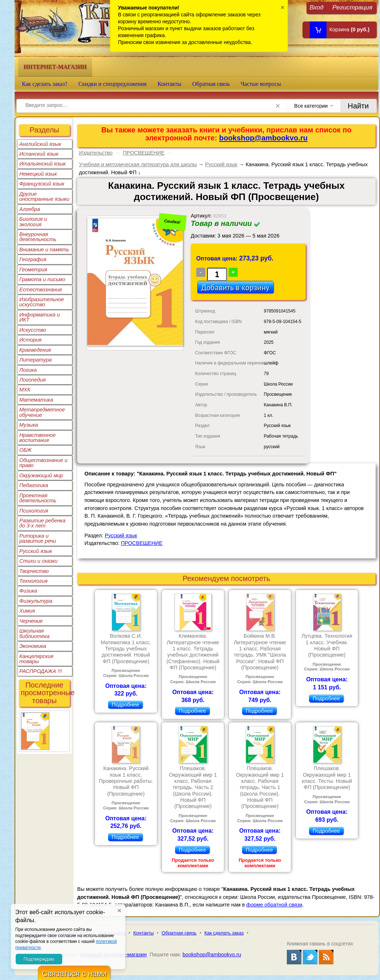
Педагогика (34, 485)
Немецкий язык (38, 174)
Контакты (170, 84)
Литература (35, 360)
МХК (25, 390)
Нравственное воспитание (37, 438)
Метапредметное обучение (42, 412)
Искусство (33, 330)
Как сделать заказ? (45, 84)
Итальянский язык (42, 164)
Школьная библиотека (34, 633)
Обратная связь (211, 84)
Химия (27, 611)
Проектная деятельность (38, 498)
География (33, 259)
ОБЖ (25, 450)
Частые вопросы (261, 84)
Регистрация (352, 7)
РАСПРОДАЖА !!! (41, 671)
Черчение (31, 621)
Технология (33, 581)
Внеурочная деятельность (38, 237)
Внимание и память (44, 250)
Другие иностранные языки (44, 196)
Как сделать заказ (224, 933)
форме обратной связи (274, 905)
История (30, 340)
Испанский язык (39, 154)
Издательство (96, 153)
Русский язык (36, 551)
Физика (28, 591)
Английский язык (40, 144)
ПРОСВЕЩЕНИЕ (144, 153)
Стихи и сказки (38, 561)
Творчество (34, 571)
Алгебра (30, 209)
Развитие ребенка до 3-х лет (42, 523)
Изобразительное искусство (42, 302)
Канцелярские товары (36, 659)
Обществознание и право (43, 463)
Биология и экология (33, 222)
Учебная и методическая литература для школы (138, 164)
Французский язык (42, 184)
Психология (34, 511)
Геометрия (33, 270)
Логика (28, 370)
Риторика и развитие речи (38, 538)
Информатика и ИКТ (39, 317)
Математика (36, 400)
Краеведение (35, 350)
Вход (316, 7)
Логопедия (33, 380)
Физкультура (36, 601)
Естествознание (41, 290)
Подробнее (125, 705)
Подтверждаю (39, 959)
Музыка (29, 425)
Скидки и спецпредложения (112, 84)
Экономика (33, 646)
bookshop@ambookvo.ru (263, 138)
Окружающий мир (41, 475)
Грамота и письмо (42, 279)
